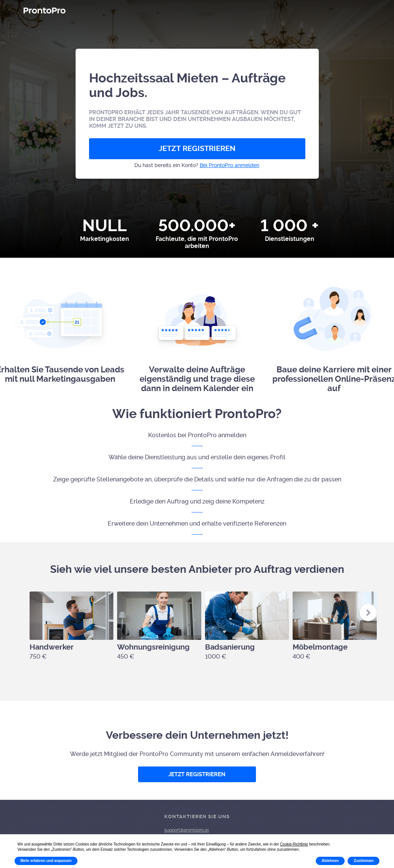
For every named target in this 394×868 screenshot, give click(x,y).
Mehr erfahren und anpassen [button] (46, 861)
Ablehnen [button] (330, 861)
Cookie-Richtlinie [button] (294, 844)
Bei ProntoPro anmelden (230, 165)
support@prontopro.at (187, 830)
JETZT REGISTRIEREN (197, 149)
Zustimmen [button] (364, 861)
